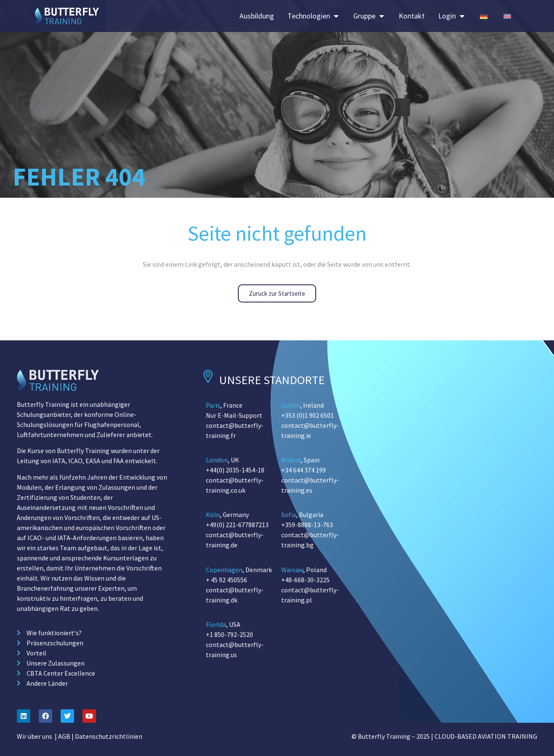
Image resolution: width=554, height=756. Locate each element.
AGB (64, 736)
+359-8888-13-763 (307, 525)
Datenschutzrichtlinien (109, 736)
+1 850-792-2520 (229, 634)
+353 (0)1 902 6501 (308, 415)
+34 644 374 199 (304, 470)
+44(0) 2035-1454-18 (235, 470)
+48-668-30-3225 (305, 580)
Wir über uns (35, 736)
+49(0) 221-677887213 (237, 525)
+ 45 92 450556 (226, 580)
